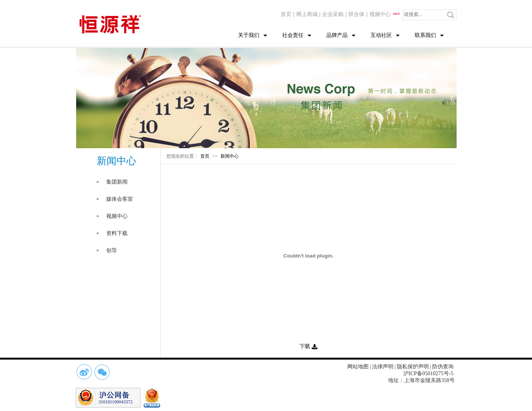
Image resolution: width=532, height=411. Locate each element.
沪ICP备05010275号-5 (428, 373)
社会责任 (293, 35)
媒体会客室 (120, 199)
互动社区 (381, 35)
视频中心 (385, 14)
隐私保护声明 (413, 367)
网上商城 (307, 14)
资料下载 (117, 233)
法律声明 (383, 367)
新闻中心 (230, 156)
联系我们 (425, 35)
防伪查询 (443, 367)
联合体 (356, 14)
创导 (112, 250)
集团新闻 (117, 182)
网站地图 (358, 367)
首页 (286, 14)
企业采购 (333, 14)
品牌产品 (337, 35)
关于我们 (249, 35)
